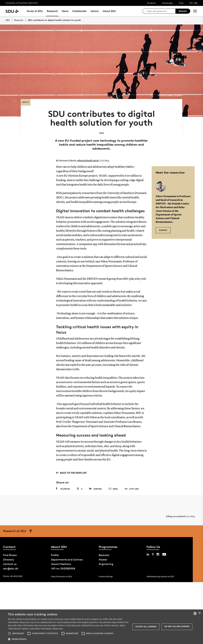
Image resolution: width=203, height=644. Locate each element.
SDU (8, 20)
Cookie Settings (106, 575)
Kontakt (163, 229)
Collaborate (79, 11)
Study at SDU (35, 11)
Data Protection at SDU (62, 575)
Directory (9, 558)
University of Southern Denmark (22, 3)
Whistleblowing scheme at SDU (160, 575)
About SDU (109, 11)
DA (191, 3)
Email (113, 487)
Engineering (106, 563)
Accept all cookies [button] (146, 627)
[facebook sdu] (153, 553)
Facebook (63, 487)
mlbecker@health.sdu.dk (88, 160)
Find (181, 3)
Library (95, 11)
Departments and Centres (67, 558)
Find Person (10, 554)
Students (151, 3)
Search (183, 11)
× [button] (199, 613)
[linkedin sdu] (148, 553)
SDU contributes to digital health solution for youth (54, 20)
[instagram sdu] (158, 553)
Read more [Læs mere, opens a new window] (58, 629)
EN (196, 3)
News (65, 11)
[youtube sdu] (164, 553)
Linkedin (95, 487)
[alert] (101, 627)
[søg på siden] (160, 11)
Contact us (10, 563)
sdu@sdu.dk (11, 567)
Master (103, 558)
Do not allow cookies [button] (177, 626)
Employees (167, 3)
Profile (55, 554)
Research (52, 11)
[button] (9, 633)
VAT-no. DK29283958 (63, 567)
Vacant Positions (61, 563)
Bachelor (104, 554)
